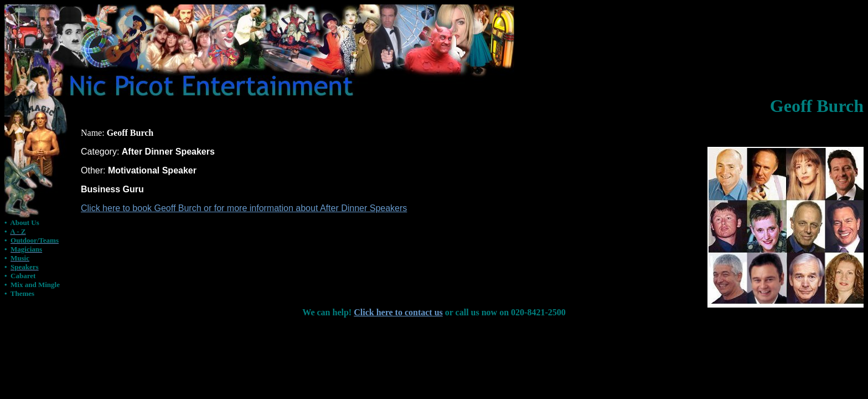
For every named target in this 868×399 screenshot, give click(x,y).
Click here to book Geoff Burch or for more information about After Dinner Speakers (244, 208)
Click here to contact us (398, 312)
